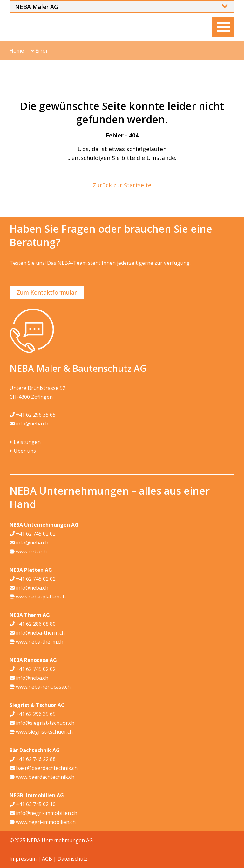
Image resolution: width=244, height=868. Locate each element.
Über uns (25, 451)
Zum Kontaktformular (47, 292)
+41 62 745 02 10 (33, 804)
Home (17, 51)
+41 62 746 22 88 (33, 759)
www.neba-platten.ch (38, 597)
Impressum (23, 859)
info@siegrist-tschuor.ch (42, 723)
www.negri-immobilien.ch (43, 822)
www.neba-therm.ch (36, 642)
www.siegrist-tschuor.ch (41, 732)
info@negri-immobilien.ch (43, 813)
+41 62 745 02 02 (33, 534)
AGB (47, 859)
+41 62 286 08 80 (33, 624)
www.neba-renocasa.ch (40, 687)
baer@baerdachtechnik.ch (44, 768)
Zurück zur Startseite (122, 185)
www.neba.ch (28, 551)
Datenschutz (73, 859)
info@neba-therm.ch (37, 633)
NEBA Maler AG (37, 7)
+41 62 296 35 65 (33, 415)
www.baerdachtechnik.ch (42, 777)
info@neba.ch (29, 424)
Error (39, 51)
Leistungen (27, 442)
